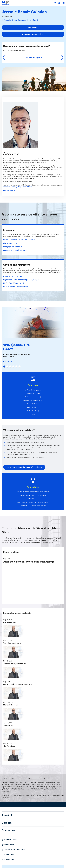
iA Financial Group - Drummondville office (20, 20)
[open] (63, 3)
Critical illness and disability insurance (20, 240)
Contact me (9, 190)
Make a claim (8, 845)
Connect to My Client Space (14, 850)
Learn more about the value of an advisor (24, 467)
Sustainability (8, 859)
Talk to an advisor (9, 840)
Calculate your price (33, 57)
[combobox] (33, 34)
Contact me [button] (33, 27)
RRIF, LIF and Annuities (13, 283)
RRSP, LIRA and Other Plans (15, 287)
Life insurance (10, 243)
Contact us (8, 830)
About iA (7, 815)
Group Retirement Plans (14, 276)
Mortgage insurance (12, 247)
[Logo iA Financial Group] (6, 3)
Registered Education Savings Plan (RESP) (21, 280)
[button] (59, 3)
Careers (7, 823)
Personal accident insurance (16, 250)
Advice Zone (8, 855)
